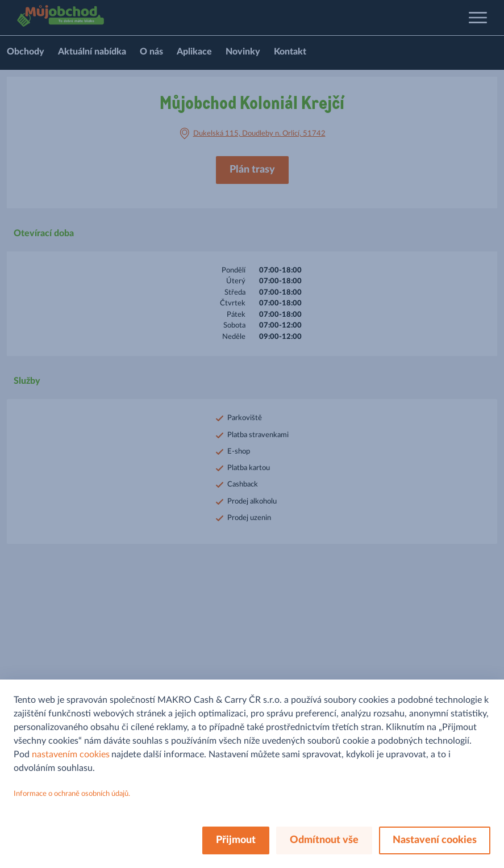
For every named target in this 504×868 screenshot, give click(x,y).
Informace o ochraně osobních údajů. (72, 794)
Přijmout (236, 840)
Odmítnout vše (324, 840)
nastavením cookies (71, 754)
